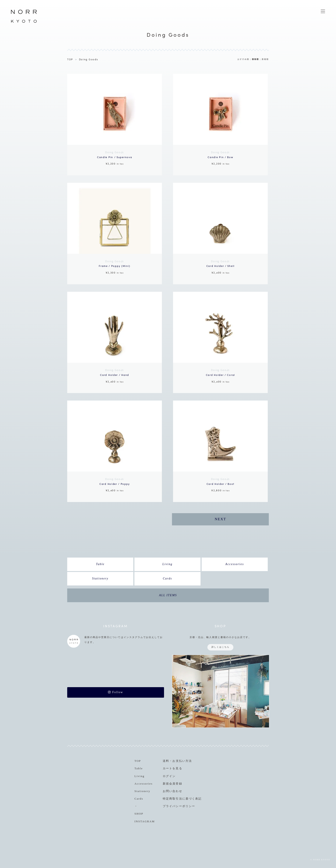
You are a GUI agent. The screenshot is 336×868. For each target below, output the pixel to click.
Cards (167, 578)
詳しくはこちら (220, 647)
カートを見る (172, 768)
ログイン (169, 776)
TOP (70, 59)
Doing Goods (89, 59)
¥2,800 (220, 484)
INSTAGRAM (145, 821)
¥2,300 (115, 266)
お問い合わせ (172, 791)
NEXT (220, 519)
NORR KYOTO (24, 23)
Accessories (235, 564)
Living (167, 564)
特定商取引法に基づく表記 (182, 799)
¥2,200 (115, 157)
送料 (166, 761)
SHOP (139, 814)
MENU (323, 11)
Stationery (100, 578)
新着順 (265, 59)
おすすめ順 (243, 59)
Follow (116, 692)
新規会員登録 (172, 784)
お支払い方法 (182, 761)
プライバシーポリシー (179, 806)
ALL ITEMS (168, 595)
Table (100, 564)
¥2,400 (220, 266)
